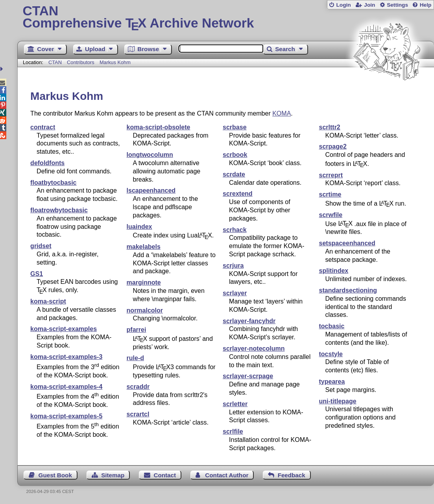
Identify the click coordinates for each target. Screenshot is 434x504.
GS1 (37, 274)
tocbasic (332, 326)
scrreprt (331, 175)
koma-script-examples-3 (66, 357)
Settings (397, 5)
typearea (332, 382)
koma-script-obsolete (159, 127)
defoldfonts (47, 163)
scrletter (235, 404)
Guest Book (55, 475)
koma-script (48, 301)
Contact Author (227, 475)
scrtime (330, 194)
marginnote (144, 282)
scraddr (138, 387)
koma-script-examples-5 (66, 416)
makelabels (144, 247)
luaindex (139, 227)
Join (369, 5)
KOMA (282, 113)
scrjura (233, 266)
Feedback (292, 475)
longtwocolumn (150, 155)
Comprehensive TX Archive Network (225, 18)
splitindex (334, 271)
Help (426, 5)
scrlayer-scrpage (248, 376)
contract (43, 127)
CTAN (55, 62)
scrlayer (235, 293)
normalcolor (145, 310)
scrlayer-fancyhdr (249, 321)
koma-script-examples (64, 329)
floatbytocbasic (53, 183)
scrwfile (331, 215)
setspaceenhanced (347, 243)
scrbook (235, 155)
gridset (41, 246)
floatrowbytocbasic (59, 210)
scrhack (235, 230)
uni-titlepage (338, 401)
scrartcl (138, 414)
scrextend (238, 194)
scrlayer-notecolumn (254, 349)
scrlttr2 (330, 127)
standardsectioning (348, 290)
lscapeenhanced (151, 190)
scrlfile (233, 431)
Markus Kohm (115, 62)
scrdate (234, 174)
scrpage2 (333, 146)
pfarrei (137, 330)
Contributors (81, 62)
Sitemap (113, 475)
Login (343, 5)
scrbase (235, 127)
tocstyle (331, 354)
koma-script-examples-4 (66, 387)
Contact (165, 475)
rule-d (135, 358)
